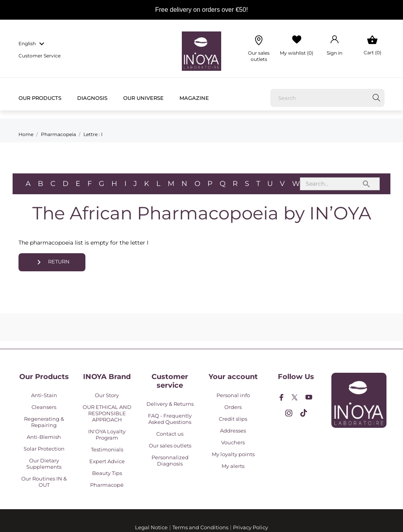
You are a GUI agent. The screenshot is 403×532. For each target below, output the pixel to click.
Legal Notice (151, 527)
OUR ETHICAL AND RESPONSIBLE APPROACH (107, 413)
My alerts (233, 466)
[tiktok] (304, 413)
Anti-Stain (44, 395)
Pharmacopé (107, 485)
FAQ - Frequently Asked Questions (170, 419)
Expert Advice (107, 461)
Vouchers (233, 442)
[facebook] (282, 397)
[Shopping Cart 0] (372, 46)
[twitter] (295, 397)
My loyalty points (233, 454)
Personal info (233, 395)
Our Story (107, 395)
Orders (233, 407)
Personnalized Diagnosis (170, 460)
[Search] (327, 98)
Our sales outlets (170, 445)
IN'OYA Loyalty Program (107, 434)
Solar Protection (44, 449)
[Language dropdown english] (32, 44)
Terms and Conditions (200, 527)
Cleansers (44, 407)
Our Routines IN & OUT (44, 482)
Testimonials (107, 449)
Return (52, 262)
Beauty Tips (107, 473)
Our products (40, 98)
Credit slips (233, 419)
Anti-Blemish (44, 437)
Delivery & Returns (170, 404)
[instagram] (289, 413)
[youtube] (309, 397)
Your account (233, 377)
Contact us (170, 434)
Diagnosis (92, 98)
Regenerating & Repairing (44, 422)
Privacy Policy (250, 527)
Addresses (233, 431)
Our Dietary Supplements (44, 464)
